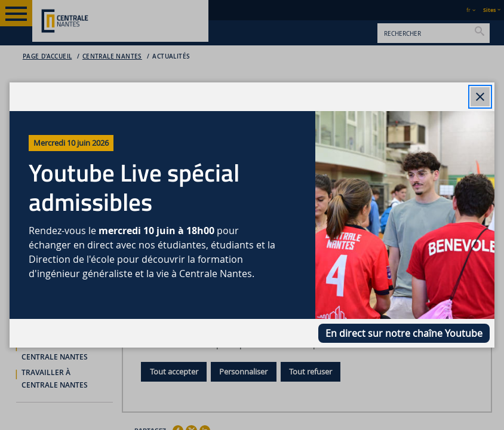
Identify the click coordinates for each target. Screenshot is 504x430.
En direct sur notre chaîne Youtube (404, 333)
